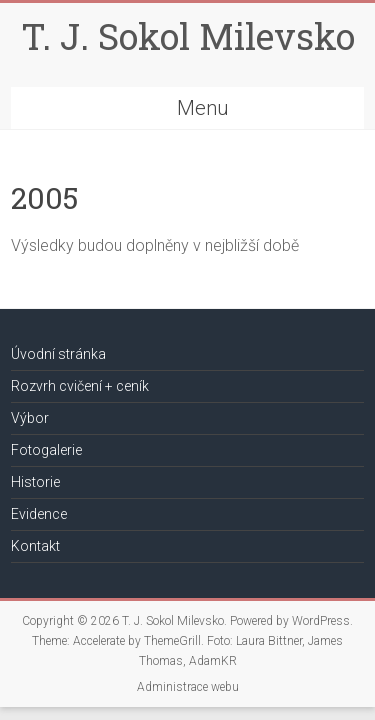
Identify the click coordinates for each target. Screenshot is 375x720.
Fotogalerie (46, 450)
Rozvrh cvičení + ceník (80, 386)
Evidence (39, 514)
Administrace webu (188, 687)
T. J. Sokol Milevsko (188, 36)
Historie (35, 482)
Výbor (30, 418)
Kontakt (35, 546)
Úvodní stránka (58, 354)
